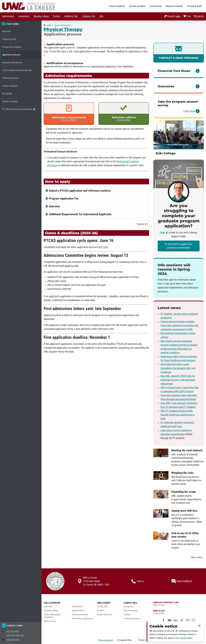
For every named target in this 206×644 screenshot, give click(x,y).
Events (57, 16)
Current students (137, 6)
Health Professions (62, 25)
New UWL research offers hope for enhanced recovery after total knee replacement (178, 380)
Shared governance (80, 615)
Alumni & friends (174, 6)
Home (47, 25)
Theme (142, 640)
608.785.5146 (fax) (15, 636)
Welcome (6, 31)
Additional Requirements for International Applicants (80, 214)
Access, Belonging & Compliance (52, 616)
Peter (162, 233)
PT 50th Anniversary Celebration (19, 109)
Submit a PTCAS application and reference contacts (80, 191)
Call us (137, 581)
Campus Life (89, 16)
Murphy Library (41, 16)
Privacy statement (106, 640)
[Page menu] (21, 24)
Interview (54, 206)
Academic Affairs (51, 611)
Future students (117, 6)
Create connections (132, 619)
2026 (129, 640)
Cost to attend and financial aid (17, 70)
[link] (179, 53)
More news (197, 557)
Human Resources (105, 615)
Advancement (77, 607)
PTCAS (105, 247)
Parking (127, 615)
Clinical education (10, 78)
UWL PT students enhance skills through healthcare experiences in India (177, 415)
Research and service (12, 63)
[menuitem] (8, 16)
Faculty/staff (102, 607)
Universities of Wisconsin (82, 619)
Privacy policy (186, 638)
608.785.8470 (13, 632)
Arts (101, 16)
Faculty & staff (194, 6)
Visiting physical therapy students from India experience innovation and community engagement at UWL (179, 326)
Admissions (8, 16)
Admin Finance (50, 621)
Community (156, 6)
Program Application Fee (64, 199)
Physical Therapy (63, 29)
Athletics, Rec (71, 16)
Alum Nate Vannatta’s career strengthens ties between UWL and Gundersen (178, 368)
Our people (7, 94)
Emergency (128, 607)
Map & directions (131, 611)
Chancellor (48, 607)
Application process (11, 55)
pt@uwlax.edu (13, 640)
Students (101, 611)
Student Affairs (78, 611)
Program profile (9, 39)
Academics (24, 16)
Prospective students (12, 47)
